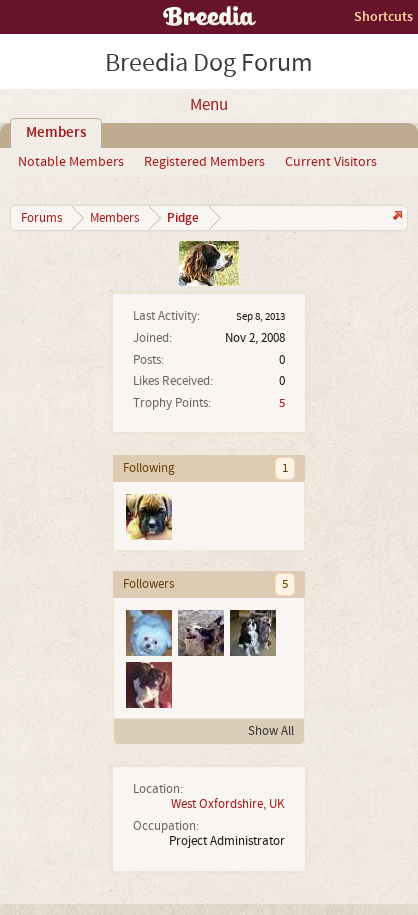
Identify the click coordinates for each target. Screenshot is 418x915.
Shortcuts (383, 16)
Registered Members (204, 162)
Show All (271, 731)
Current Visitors (331, 162)
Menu (209, 105)
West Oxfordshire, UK (228, 804)
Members (56, 133)
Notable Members (71, 162)
